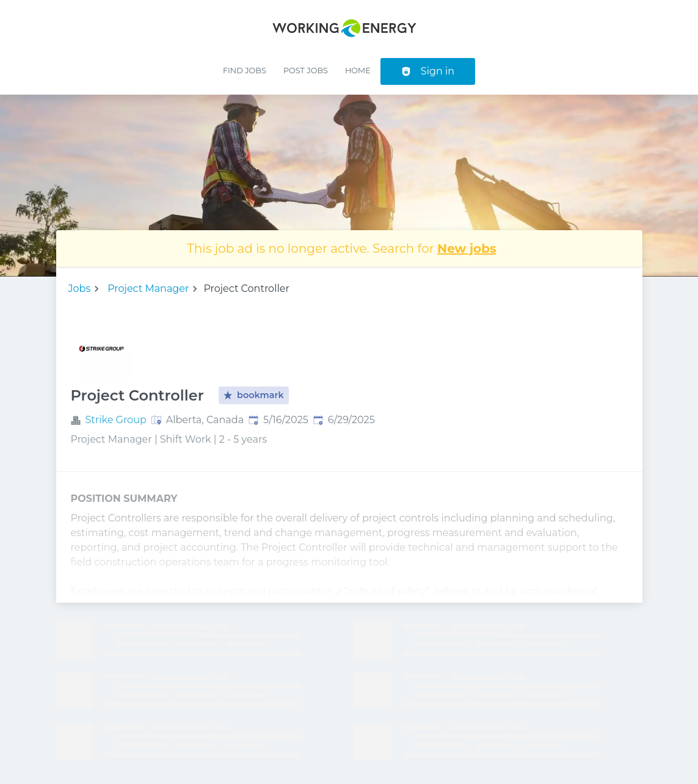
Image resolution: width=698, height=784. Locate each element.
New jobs (467, 249)
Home (358, 71)
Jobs (80, 289)
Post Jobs (306, 71)
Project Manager (148, 289)
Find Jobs (245, 71)
